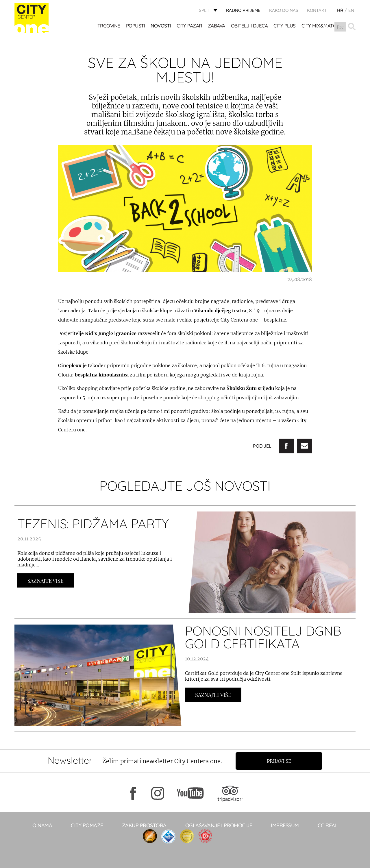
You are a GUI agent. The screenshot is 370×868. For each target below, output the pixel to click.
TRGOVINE (109, 26)
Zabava (217, 26)
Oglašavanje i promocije (219, 825)
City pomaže (87, 825)
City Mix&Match (320, 26)
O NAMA (42, 825)
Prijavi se (280, 761)
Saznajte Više (46, 581)
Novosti (161, 26)
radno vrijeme (243, 10)
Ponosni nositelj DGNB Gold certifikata (263, 637)
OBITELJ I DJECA (249, 26)
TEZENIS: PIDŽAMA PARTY (93, 523)
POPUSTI (136, 26)
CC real (328, 825)
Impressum (285, 825)
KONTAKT (317, 10)
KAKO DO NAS (284, 10)
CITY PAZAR (189, 26)
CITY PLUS (285, 26)
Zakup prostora (144, 825)
